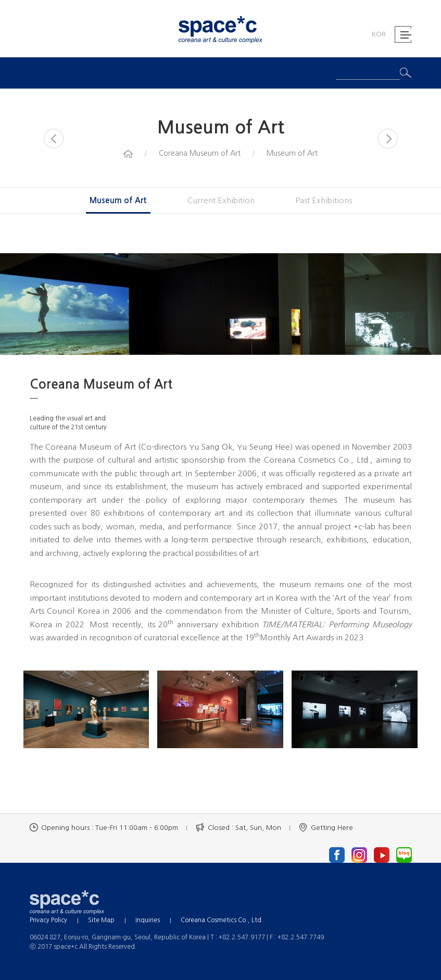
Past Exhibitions (324, 200)
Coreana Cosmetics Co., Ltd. (222, 920)
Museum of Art (118, 200)
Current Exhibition (221, 200)
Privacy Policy (48, 920)
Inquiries (148, 920)
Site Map (101, 920)
